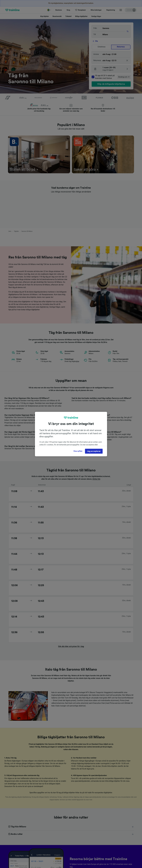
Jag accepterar (94, 451)
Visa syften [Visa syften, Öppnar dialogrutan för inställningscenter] (78, 451)
